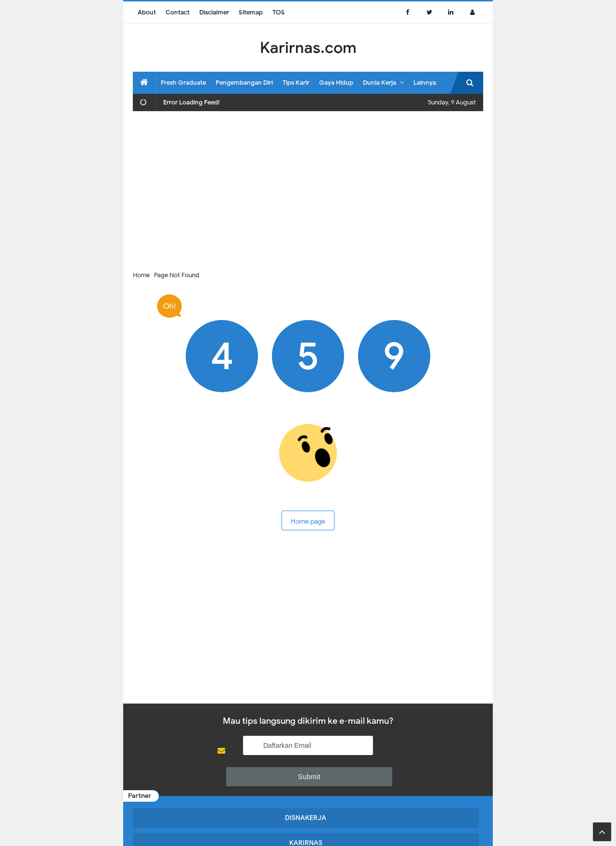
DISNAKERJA (175, 791)
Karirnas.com (308, 828)
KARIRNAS (263, 791)
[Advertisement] (308, 188)
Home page (308, 519)
